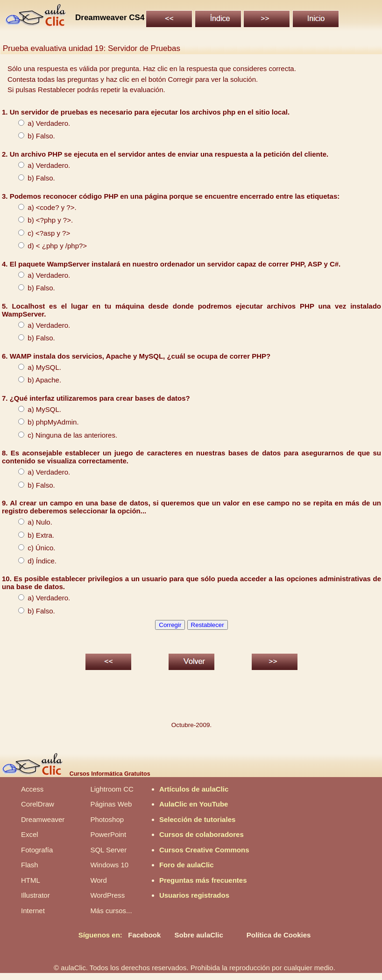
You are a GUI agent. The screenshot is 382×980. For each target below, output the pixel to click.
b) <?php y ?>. (41, 220)
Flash (30, 865)
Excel (30, 834)
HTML (31, 880)
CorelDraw (38, 804)
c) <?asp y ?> (39, 233)
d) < (25, 246)
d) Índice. (33, 561)
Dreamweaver (43, 819)
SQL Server (108, 850)
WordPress (107, 895)
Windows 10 (109, 865)
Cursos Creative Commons (204, 850)
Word (99, 880)
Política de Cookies (279, 935)
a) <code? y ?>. (43, 207)
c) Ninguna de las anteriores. (63, 435)
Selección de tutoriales (197, 819)
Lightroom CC (112, 789)
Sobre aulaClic (199, 935)
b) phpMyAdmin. (44, 422)
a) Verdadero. (39, 165)
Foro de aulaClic (187, 865)
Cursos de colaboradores (202, 834)
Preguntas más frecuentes (203, 880)
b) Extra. (32, 535)
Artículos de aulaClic (194, 789)
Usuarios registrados (194, 895)
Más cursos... (111, 911)
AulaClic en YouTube (194, 804)
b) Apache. (35, 380)
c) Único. (32, 548)
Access (32, 789)
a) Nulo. (31, 522)
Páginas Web (111, 804)
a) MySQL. (35, 367)
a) (22, 123)
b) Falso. (32, 136)
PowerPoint (108, 834)
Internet (33, 911)
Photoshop (107, 819)
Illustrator (35, 895)
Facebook (144, 935)
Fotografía (37, 850)
